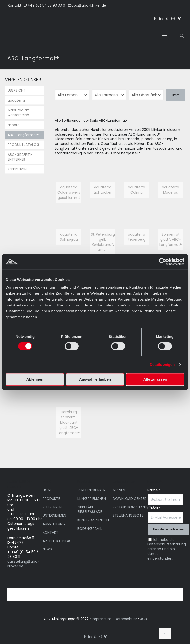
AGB (143, 619)
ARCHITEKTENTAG (57, 541)
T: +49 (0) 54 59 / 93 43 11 (23, 554)
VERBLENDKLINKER (91, 490)
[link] (69, 184)
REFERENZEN (17, 169)
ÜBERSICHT (17, 90)
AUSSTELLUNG (54, 524)
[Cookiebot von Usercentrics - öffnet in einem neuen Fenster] (163, 262)
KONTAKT (50, 532)
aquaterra (16, 100)
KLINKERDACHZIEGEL (94, 520)
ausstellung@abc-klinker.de (23, 564)
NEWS (47, 549)
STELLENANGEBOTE (128, 515)
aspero (14, 125)
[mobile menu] (165, 36)
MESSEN (119, 490)
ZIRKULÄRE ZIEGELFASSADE (90, 509)
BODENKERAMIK (90, 529)
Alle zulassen (155, 379)
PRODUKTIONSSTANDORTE (134, 507)
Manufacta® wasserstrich (18, 113)
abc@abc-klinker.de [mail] (89, 5)
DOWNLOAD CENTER (130, 499)
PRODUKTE (51, 499)
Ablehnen (35, 379)
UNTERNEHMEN (54, 515)
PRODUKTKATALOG (24, 145)
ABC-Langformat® (23, 135)
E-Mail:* (154, 508)
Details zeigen (162, 364)
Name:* (154, 490)
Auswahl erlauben (95, 379)
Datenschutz (126, 619)
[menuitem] (159, 9)
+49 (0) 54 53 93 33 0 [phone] (46, 5)
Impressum (102, 619)
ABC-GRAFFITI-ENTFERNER (20, 157)
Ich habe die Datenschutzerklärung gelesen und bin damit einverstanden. (167, 549)
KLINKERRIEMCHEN (92, 499)
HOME (47, 490)
